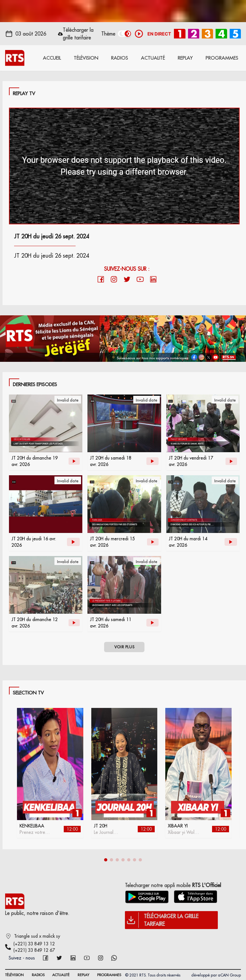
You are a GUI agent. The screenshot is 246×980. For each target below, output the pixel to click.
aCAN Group (229, 975)
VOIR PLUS (124, 647)
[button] (106, 860)
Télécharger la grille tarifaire (78, 34)
